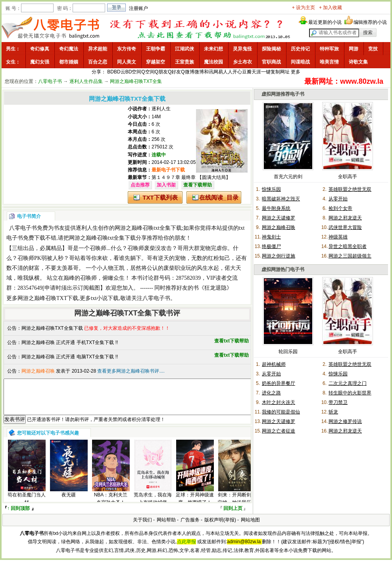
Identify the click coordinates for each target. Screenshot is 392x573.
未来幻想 (213, 49)
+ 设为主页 (304, 8)
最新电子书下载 (168, 170)
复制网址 (280, 72)
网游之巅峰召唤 (279, 227)
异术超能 (98, 49)
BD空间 (134, 72)
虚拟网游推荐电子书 (283, 94)
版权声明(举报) (220, 527)
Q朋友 (161, 72)
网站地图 (250, 527)
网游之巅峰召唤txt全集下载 (148, 228)
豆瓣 (247, 72)
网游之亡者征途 (279, 431)
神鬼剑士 (271, 237)
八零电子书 (50, 81)
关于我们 (142, 527)
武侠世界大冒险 (345, 227)
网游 (354, 49)
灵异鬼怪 (242, 49)
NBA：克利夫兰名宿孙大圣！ (111, 506)
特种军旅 (329, 49)
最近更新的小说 (325, 22)
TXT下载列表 (160, 197)
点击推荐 (140, 185)
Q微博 (187, 72)
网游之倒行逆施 (279, 256)
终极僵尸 (271, 246)
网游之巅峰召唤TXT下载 (48, 298)
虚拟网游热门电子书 (283, 269)
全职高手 (348, 177)
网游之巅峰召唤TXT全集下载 (52, 328)
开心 (237, 72)
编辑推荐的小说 (370, 22)
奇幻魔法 (69, 49)
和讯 (209, 72)
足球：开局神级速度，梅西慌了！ (195, 506)
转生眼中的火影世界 (350, 393)
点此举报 (186, 549)
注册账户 (138, 8)
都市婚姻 (69, 62)
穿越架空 (156, 62)
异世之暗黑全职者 (348, 246)
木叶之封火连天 (279, 402)
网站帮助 (166, 527)
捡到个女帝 (340, 208)
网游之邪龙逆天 (345, 218)
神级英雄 (338, 237)
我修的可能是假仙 (281, 412)
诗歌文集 (358, 62)
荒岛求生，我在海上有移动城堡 (153, 506)
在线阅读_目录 (219, 197)
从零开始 (338, 199)
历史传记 (300, 49)
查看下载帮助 (198, 185)
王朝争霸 (156, 49)
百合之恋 (98, 62)
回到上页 (233, 515)
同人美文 (127, 62)
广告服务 (190, 527)
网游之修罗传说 (345, 421)
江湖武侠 (184, 49)
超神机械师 (274, 364)
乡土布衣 (242, 62)
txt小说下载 (105, 298)
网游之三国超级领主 (350, 256)
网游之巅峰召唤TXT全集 (136, 81)
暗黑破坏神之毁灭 (281, 199)
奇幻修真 (40, 49)
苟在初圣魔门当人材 (27, 506)
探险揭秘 (271, 49)
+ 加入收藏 (331, 8)
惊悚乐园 (271, 189)
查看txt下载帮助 (232, 341)
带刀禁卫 (338, 402)
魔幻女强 (40, 62)
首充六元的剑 (288, 177)
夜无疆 (69, 502)
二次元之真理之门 (348, 383)
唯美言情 (329, 62)
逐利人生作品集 (86, 81)
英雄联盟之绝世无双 (350, 189)
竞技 (373, 49)
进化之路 (271, 393)
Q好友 (174, 72)
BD (110, 72)
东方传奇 (127, 49)
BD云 (120, 72)
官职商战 (271, 62)
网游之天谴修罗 (279, 218)
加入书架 (166, 185)
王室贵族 (184, 62)
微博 (199, 72)
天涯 (256, 72)
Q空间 (148, 72)
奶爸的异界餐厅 (279, 383)
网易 (218, 72)
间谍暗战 (300, 62)
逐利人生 (161, 109)
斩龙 (333, 412)
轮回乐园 (288, 352)
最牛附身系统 (276, 208)
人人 (228, 72)
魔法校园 (213, 62)
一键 (266, 72)
